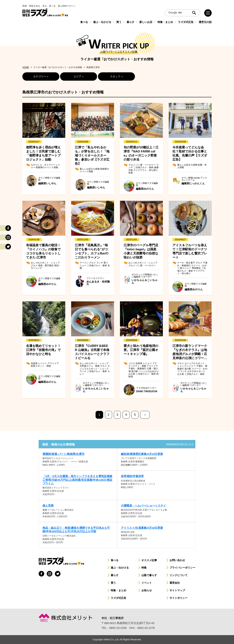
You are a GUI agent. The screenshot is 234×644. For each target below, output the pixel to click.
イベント (147, 583)
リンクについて (179, 575)
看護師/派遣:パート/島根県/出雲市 (64, 454)
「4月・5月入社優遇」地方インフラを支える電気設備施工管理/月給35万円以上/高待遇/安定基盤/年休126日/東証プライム (77, 480)
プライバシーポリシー (182, 568)
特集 (144, 568)
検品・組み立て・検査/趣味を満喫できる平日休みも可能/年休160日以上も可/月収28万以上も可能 (76, 529)
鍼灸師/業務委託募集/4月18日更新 (142, 454)
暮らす (115, 575)
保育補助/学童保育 (132, 476)
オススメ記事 (149, 560)
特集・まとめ (118, 590)
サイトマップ (177, 590)
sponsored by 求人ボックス (180, 444)
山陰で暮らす (149, 575)
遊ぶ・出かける (120, 568)
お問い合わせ (177, 560)
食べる (115, 560)
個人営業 (48, 506)
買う (113, 583)
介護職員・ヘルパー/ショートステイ (143, 506)
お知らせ (147, 590)
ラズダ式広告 (118, 598)
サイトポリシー (179, 598)
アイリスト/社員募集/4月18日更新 (142, 528)
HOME (26, 67)
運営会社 (175, 583)
